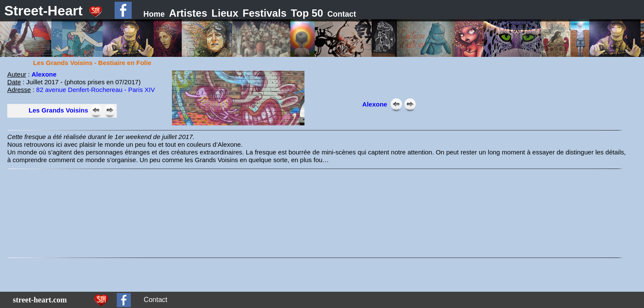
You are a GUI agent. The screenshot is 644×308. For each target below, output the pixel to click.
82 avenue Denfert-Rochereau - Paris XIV (96, 90)
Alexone (44, 74)
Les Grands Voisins (58, 110)
